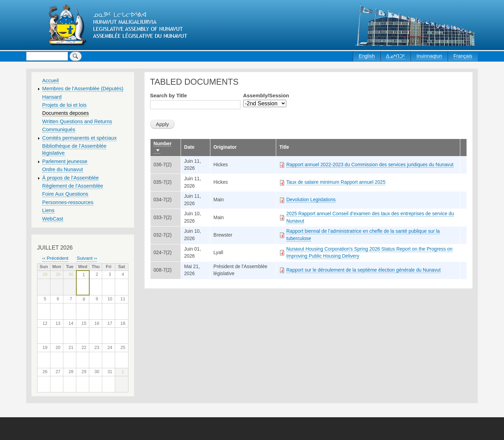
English (367, 56)
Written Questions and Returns (77, 121)
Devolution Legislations (311, 200)
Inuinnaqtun (429, 56)
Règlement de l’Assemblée (73, 186)
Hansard (52, 97)
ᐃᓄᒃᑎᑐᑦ (395, 56)
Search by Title (169, 96)
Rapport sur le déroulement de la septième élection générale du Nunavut (363, 270)
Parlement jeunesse (65, 161)
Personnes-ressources (68, 202)
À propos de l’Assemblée (71, 178)
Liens (48, 210)
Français (463, 56)
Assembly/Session (266, 96)
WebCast (53, 219)
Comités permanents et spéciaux (80, 138)
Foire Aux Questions (65, 194)
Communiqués (59, 130)
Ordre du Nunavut (63, 169)
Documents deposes (66, 113)
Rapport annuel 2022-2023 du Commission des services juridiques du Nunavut (370, 165)
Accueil (51, 81)
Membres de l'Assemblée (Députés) (83, 89)
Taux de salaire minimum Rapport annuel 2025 (336, 182)
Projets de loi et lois (65, 105)
